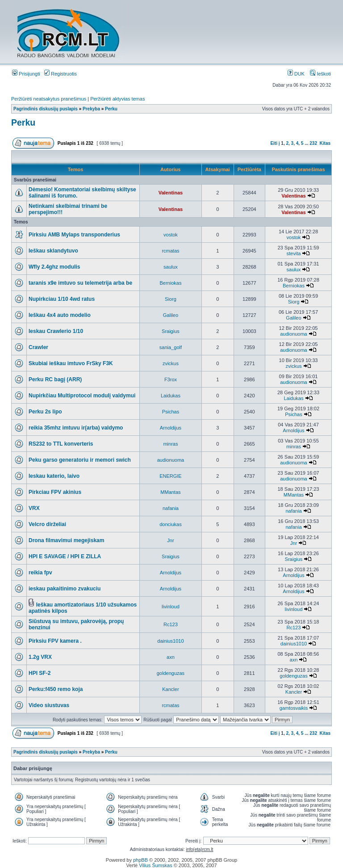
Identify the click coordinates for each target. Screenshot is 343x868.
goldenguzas (171, 673)
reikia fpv (40, 573)
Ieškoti (320, 74)
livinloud (171, 607)
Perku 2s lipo (45, 412)
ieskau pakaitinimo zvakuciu (65, 589)
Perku (111, 109)
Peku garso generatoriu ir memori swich (80, 460)
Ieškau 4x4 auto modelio (60, 315)
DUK (296, 74)
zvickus (171, 363)
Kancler (170, 689)
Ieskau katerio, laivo (54, 476)
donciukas (171, 524)
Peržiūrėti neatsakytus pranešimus (49, 99)
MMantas (170, 492)
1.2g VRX (40, 657)
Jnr (170, 540)
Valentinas (171, 193)
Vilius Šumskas (155, 865)
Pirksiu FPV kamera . (55, 641)
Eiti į (275, 143)
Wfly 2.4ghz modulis (54, 267)
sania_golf (171, 347)
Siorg (171, 299)
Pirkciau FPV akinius (55, 492)
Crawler (38, 347)
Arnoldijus (171, 428)
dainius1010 (170, 641)
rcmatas (170, 251)
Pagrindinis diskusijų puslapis (46, 109)
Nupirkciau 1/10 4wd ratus (62, 299)
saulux (171, 267)
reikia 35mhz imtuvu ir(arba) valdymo (76, 428)
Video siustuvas (49, 705)
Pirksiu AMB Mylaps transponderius (74, 235)
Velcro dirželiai (47, 524)
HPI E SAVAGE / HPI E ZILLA (65, 556)
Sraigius (171, 331)
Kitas (325, 143)
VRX (34, 508)
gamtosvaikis (294, 708)
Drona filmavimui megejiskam (66, 540)
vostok (171, 235)
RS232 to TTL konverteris (61, 444)
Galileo (171, 315)
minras (170, 444)
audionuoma (294, 334)
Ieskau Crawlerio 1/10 (56, 331)
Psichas (171, 412)
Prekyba (91, 109)
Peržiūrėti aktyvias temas (117, 99)
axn (171, 657)
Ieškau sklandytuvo (53, 251)
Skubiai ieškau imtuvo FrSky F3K (71, 363)
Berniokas (170, 283)
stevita (294, 253)
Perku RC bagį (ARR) (55, 379)
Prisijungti (26, 74)
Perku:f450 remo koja (56, 689)
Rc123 (171, 624)
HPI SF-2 (40, 673)
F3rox (171, 379)
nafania (171, 508)
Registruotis (61, 74)
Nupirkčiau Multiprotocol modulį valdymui (82, 396)
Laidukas (171, 396)
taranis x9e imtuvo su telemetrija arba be (80, 283)
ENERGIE (171, 476)
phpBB (140, 860)
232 (313, 143)
